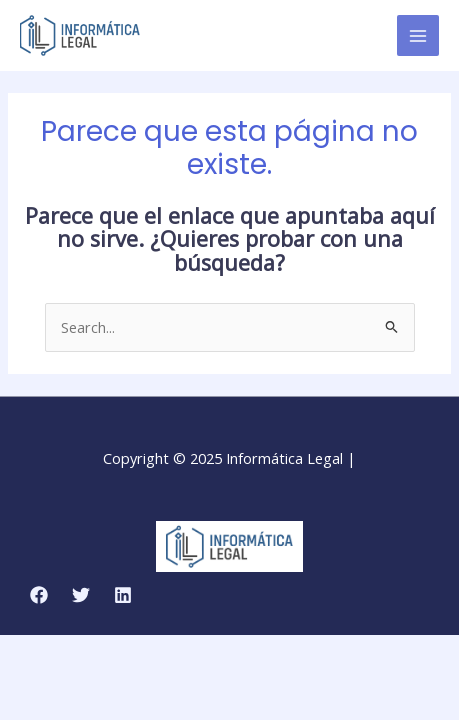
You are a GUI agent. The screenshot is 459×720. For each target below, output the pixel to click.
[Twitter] (81, 595)
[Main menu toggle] (418, 36)
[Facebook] (39, 595)
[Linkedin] (123, 595)
